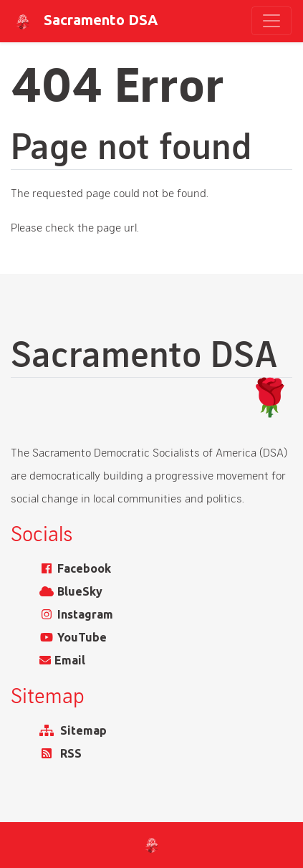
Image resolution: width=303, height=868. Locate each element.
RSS (71, 753)
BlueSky (80, 591)
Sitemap (83, 730)
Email (70, 660)
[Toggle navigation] (271, 21)
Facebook (84, 568)
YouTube (82, 637)
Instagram (85, 614)
